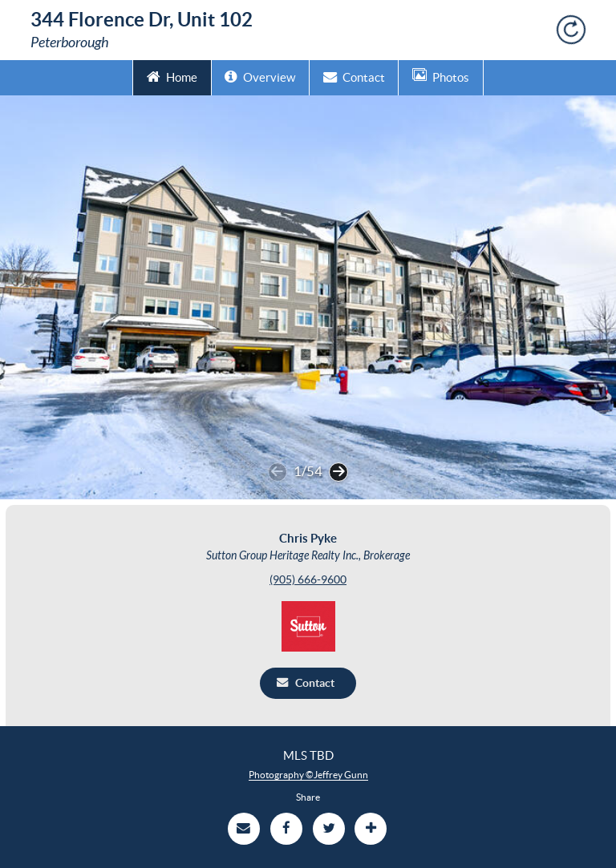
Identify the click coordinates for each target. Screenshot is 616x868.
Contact (354, 76)
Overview (260, 76)
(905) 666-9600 (308, 579)
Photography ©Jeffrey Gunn (308, 775)
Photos (441, 76)
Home (172, 76)
